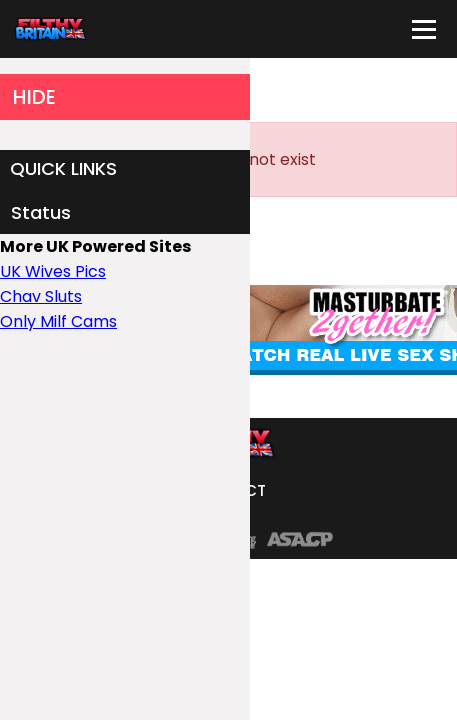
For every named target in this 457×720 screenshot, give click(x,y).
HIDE (34, 97)
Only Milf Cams (58, 321)
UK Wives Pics (53, 271)
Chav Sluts (41, 296)
